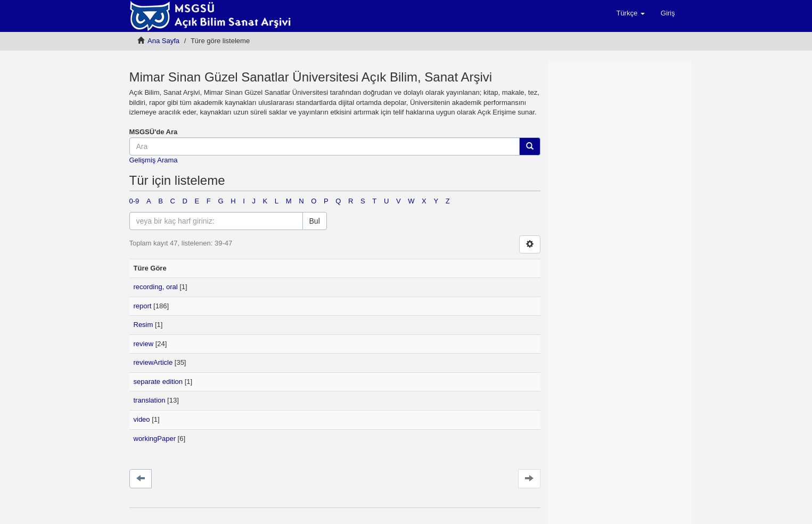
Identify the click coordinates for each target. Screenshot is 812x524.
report (143, 306)
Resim (143, 325)
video (142, 419)
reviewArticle (153, 362)
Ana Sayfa (163, 41)
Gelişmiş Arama (154, 160)
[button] (630, 13)
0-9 (134, 201)
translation (150, 400)
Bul (315, 221)
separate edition (158, 382)
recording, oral (156, 287)
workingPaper (155, 439)
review (144, 344)
